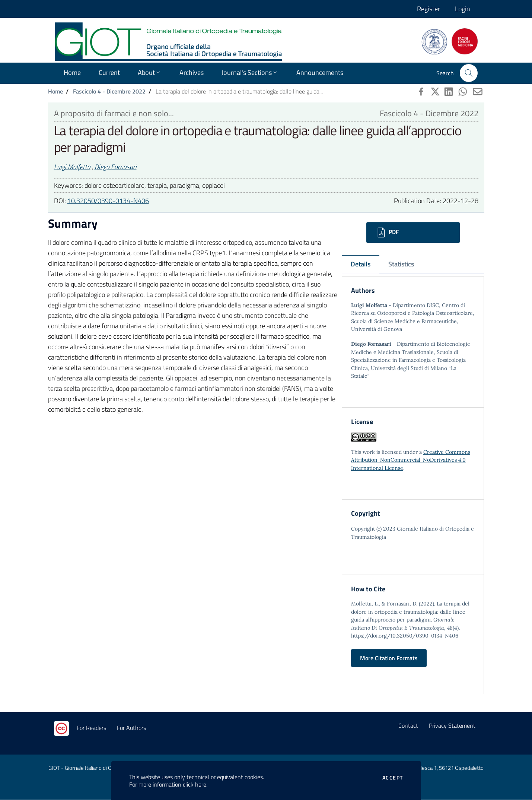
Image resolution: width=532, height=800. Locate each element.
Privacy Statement (452, 726)
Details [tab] (361, 264)
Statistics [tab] (401, 264)
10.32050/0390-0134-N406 (108, 201)
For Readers (91, 728)
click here (195, 784)
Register (429, 9)
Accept (393, 778)
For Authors (131, 728)
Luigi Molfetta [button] (72, 167)
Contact (408, 726)
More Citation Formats (389, 658)
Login (463, 9)
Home (55, 91)
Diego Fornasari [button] (116, 167)
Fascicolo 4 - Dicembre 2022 (109, 91)
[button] (469, 73)
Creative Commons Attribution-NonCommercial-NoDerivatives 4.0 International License (411, 460)
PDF (387, 233)
